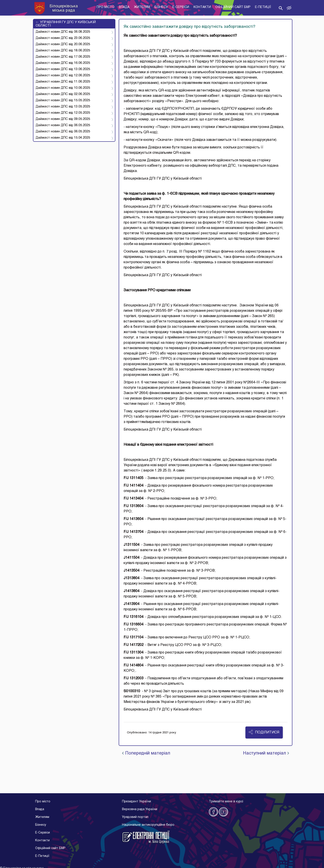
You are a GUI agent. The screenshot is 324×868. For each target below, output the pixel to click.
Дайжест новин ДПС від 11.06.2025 (63, 82)
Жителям (42, 817)
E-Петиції (42, 856)
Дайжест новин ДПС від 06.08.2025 (63, 32)
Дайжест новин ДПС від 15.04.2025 (63, 138)
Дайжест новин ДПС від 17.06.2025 (63, 57)
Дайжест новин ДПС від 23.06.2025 (63, 38)
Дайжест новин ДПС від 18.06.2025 (63, 51)
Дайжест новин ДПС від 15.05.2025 (63, 100)
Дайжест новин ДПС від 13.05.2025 (63, 107)
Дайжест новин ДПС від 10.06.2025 (63, 88)
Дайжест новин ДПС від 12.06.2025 (63, 75)
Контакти (42, 841)
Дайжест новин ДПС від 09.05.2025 (63, 119)
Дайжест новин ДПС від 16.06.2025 (63, 63)
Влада (40, 809)
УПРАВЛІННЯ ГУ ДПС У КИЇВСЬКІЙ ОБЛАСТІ (66, 24)
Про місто (43, 802)
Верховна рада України (140, 809)
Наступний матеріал (266, 753)
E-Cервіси (43, 833)
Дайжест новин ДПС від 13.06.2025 (63, 69)
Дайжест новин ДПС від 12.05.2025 (63, 113)
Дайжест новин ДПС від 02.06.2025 (63, 94)
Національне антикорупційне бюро (148, 825)
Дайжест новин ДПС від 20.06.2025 (63, 44)
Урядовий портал (135, 817)
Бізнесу (41, 825)
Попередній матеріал (146, 753)
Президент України (137, 802)
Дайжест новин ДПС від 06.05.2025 (63, 125)
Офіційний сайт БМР (50, 848)
